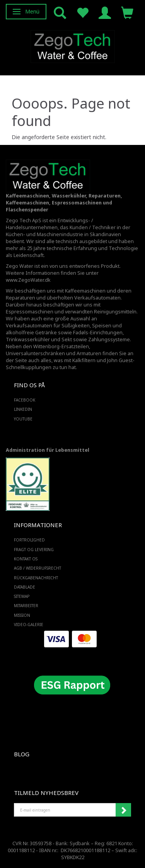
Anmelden (123, 810)
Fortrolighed (29, 540)
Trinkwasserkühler (28, 340)
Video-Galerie (29, 625)
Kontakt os (26, 559)
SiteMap (22, 596)
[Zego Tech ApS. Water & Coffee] (73, 45)
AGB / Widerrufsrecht (38, 568)
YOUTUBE (23, 419)
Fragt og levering (34, 550)
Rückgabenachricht (36, 578)
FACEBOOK (25, 400)
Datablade (25, 587)
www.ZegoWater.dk (28, 280)
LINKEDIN (23, 409)
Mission (22, 615)
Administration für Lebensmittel (48, 450)
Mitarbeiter (26, 606)
